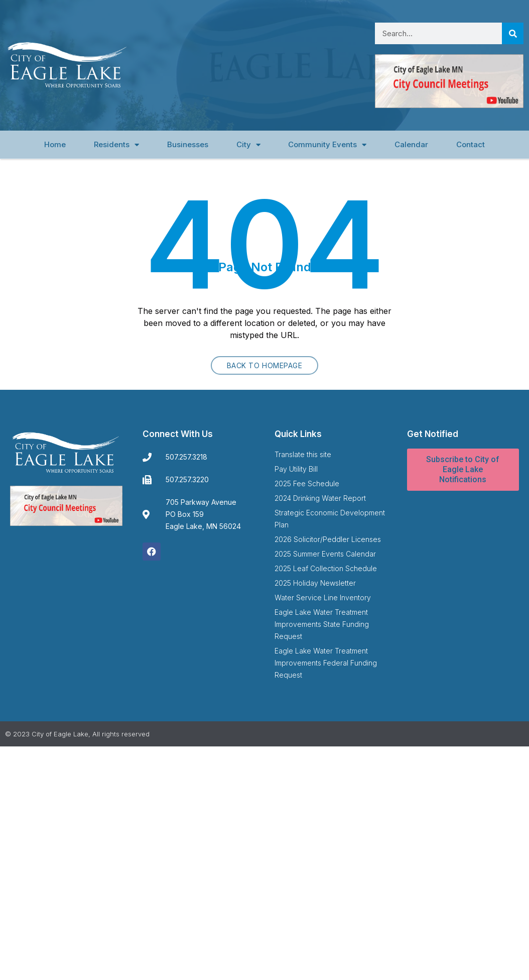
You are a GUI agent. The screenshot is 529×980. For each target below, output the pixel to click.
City (248, 145)
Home (55, 144)
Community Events (327, 145)
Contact (471, 144)
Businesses (188, 144)
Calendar (411, 144)
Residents (116, 145)
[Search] (513, 33)
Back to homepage (265, 365)
